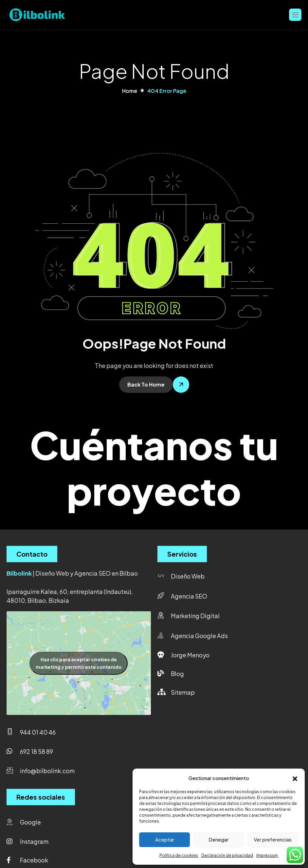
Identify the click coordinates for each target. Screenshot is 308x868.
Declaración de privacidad (227, 855)
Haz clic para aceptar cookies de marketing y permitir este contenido (79, 663)
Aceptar (165, 839)
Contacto (32, 554)
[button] (295, 778)
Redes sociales (41, 797)
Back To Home (146, 384)
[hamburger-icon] (295, 15)
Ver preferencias (273, 839)
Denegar (218, 839)
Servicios (182, 554)
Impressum (267, 855)
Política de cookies (179, 855)
